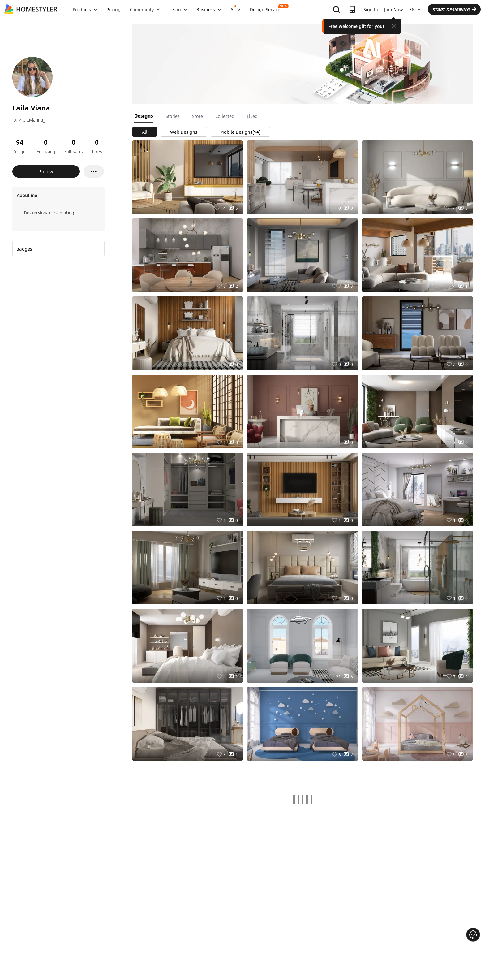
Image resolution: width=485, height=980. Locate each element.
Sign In (371, 9)
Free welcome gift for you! (356, 26)
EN (415, 9)
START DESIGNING (454, 9)
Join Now (394, 9)
